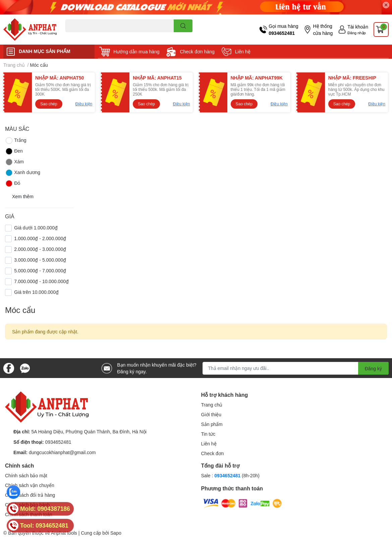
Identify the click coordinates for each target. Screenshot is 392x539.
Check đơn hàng (197, 51)
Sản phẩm (212, 424)
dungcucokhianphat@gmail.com (62, 452)
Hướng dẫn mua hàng (136, 51)
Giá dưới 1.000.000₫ (36, 228)
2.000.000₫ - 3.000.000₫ (40, 249)
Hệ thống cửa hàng (323, 30)
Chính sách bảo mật (26, 475)
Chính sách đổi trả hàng (30, 495)
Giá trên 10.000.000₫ (36, 292)
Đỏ (13, 183)
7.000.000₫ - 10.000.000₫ (41, 281)
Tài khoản (358, 27)
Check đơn (213, 453)
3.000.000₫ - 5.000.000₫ (40, 260)
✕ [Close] (386, 5)
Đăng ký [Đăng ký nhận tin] (373, 368)
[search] (183, 26)
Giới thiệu (211, 414)
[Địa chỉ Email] (296, 368)
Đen (14, 151)
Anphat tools (64, 533)
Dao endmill (76, 36)
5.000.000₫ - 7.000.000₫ (40, 271)
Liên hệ (243, 51)
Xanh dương (23, 173)
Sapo (116, 533)
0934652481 (282, 33)
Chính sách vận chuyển (30, 485)
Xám (14, 162)
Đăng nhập (357, 33)
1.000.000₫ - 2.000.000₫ (40, 238)
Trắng (16, 141)
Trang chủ (212, 405)
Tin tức (208, 434)
